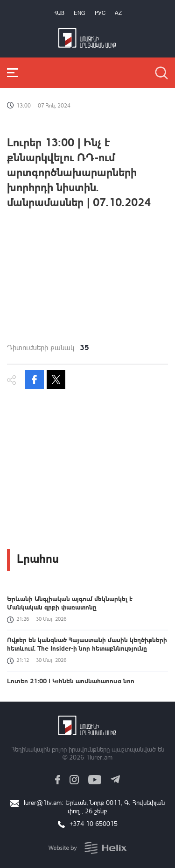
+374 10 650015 (94, 823)
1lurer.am (99, 757)
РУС (100, 13)
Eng (80, 13)
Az (118, 13)
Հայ (59, 13)
